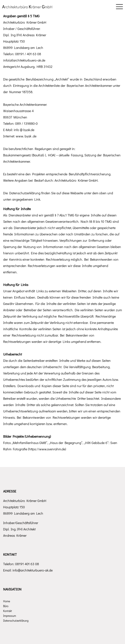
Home (7, 601)
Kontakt (8, 611)
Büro (6, 606)
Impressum (10, 616)
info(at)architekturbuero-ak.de (24, 60)
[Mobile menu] (119, 6)
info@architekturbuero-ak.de (33, 570)
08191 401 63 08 (27, 564)
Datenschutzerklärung (16, 621)
